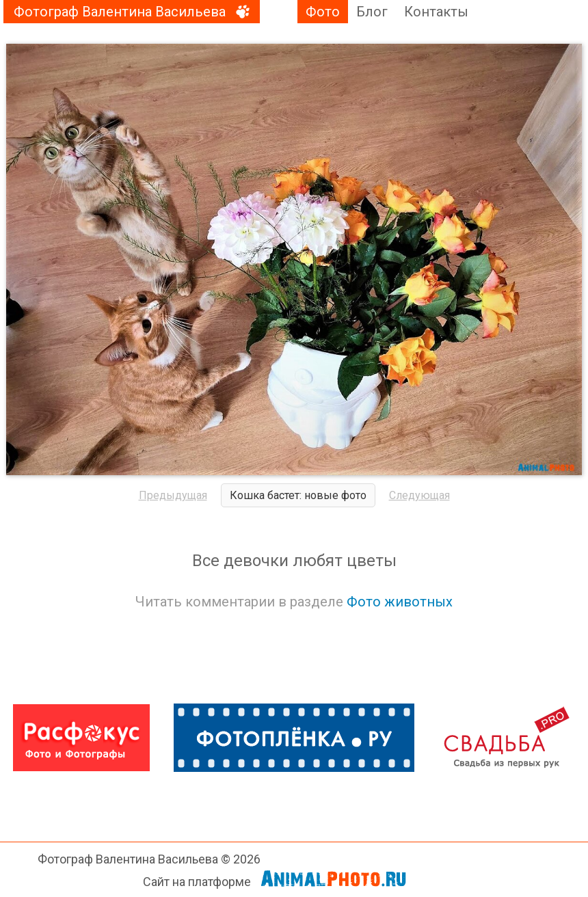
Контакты (436, 12)
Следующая (419, 495)
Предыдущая (173, 495)
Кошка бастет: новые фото (298, 495)
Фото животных (400, 602)
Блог (372, 12)
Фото (323, 12)
